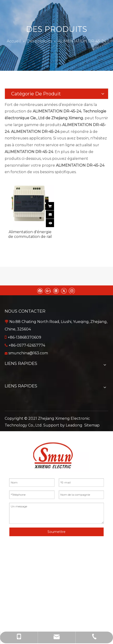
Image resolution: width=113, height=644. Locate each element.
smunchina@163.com (28, 353)
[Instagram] (72, 290)
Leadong (74, 425)
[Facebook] (40, 290)
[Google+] (48, 290)
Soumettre (56, 532)
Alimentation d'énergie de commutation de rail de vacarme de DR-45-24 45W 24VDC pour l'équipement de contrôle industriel (30, 234)
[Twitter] (64, 290)
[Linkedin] (56, 290)
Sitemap (92, 425)
